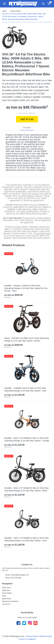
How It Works (7, 593)
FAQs (4, 596)
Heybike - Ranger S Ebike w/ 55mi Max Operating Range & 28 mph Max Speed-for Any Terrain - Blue (26, 288)
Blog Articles (7, 599)
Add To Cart (27, 119)
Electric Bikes (16, 11)
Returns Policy (46, 636)
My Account (6, 588)
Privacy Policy (32, 636)
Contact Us (6, 604)
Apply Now (6, 590)
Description (27, 128)
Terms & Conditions (27, 639)
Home (4, 11)
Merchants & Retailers (10, 601)
